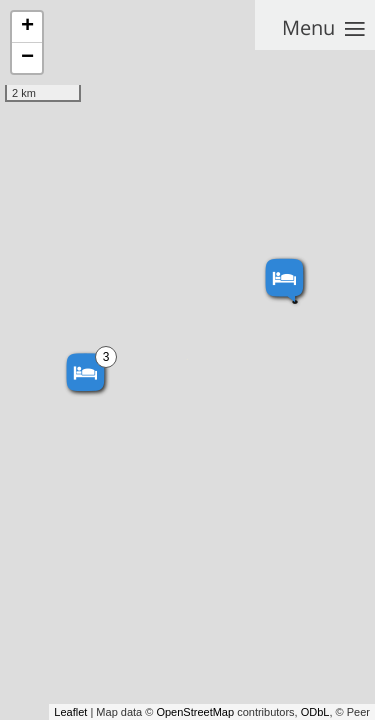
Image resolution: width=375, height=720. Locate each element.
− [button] (27, 58)
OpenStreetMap (195, 712)
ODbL (315, 712)
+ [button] (27, 27)
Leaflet (70, 712)
